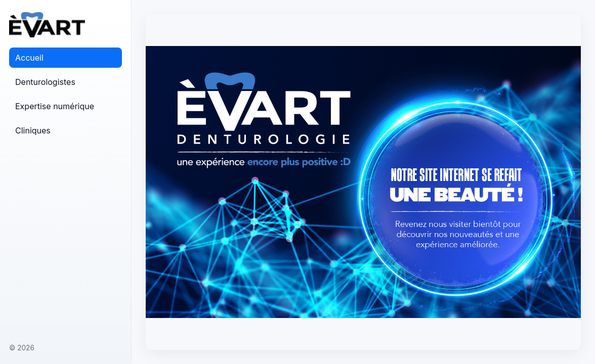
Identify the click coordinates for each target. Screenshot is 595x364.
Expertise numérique (55, 106)
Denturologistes (45, 82)
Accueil (29, 58)
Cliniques (33, 130)
